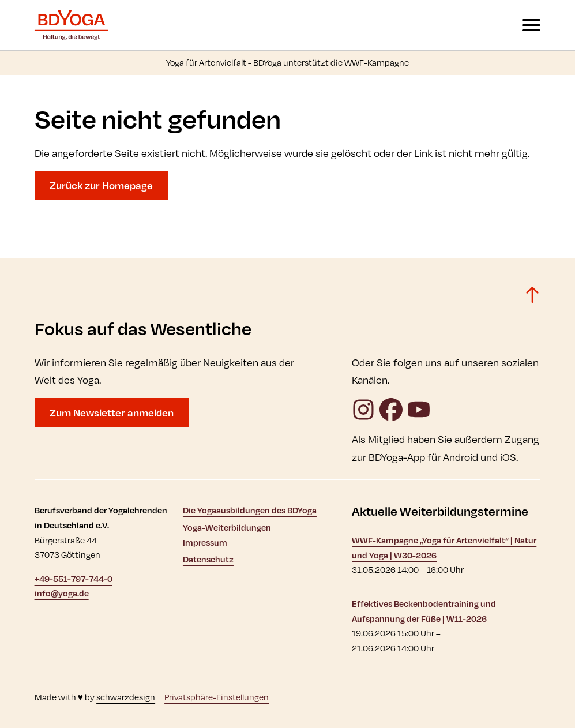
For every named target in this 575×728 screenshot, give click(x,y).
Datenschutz (208, 559)
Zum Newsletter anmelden (112, 412)
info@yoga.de (62, 593)
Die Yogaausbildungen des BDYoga (250, 510)
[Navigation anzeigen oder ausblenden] (531, 25)
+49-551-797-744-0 (74, 579)
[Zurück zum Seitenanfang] (532, 295)
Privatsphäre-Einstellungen (217, 697)
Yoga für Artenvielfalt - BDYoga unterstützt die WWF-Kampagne (287, 63)
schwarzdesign (126, 697)
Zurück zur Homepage (101, 185)
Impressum (205, 543)
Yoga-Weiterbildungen (227, 528)
